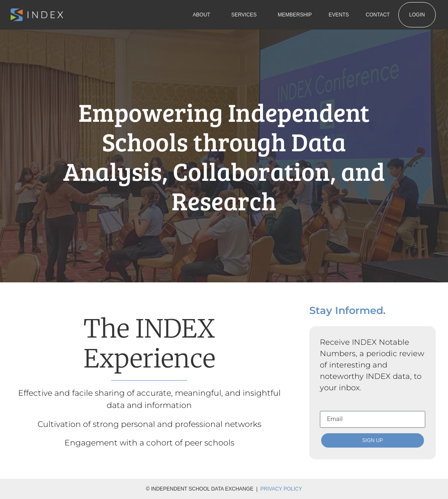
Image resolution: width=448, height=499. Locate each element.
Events (339, 15)
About (203, 15)
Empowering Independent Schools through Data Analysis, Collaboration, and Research (224, 156)
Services (246, 15)
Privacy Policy (281, 489)
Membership (295, 15)
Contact (378, 15)
